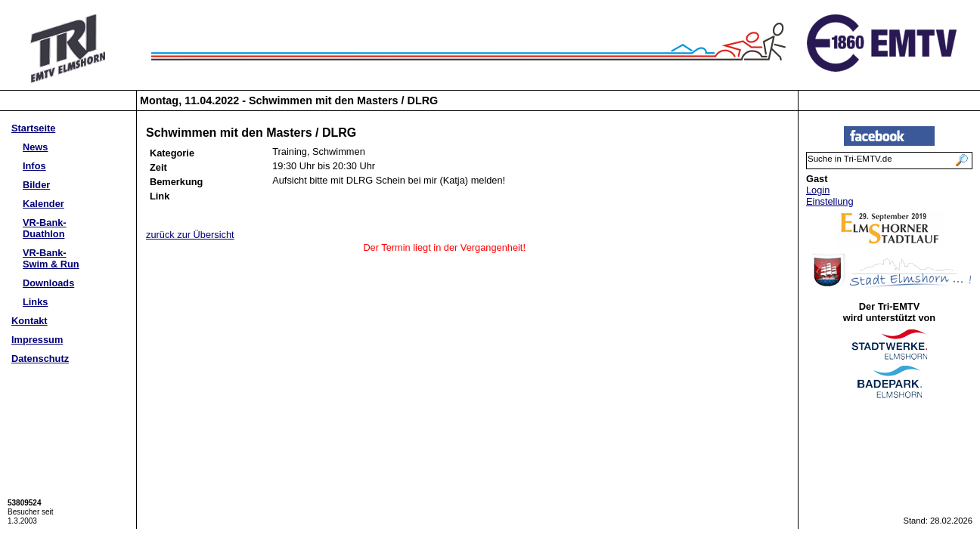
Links (35, 302)
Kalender (43, 204)
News (35, 147)
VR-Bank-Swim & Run (51, 258)
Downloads (48, 283)
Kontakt (29, 321)
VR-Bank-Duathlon (45, 228)
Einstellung (830, 201)
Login (818, 190)
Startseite (33, 128)
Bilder (36, 185)
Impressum (37, 340)
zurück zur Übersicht (190, 235)
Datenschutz (40, 359)
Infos (34, 166)
